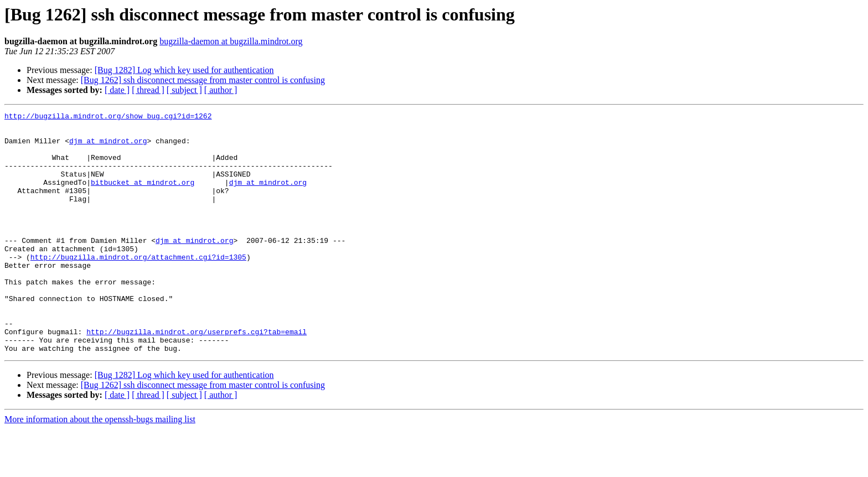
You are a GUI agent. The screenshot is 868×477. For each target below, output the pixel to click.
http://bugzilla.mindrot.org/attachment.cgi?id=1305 (138, 287)
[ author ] (221, 90)
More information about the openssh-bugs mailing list (100, 467)
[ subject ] (184, 90)
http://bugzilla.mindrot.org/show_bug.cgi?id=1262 (108, 117)
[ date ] (117, 90)
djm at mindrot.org (108, 147)
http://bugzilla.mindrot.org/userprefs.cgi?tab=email (197, 376)
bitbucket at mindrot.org (143, 197)
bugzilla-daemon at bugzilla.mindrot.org (231, 41)
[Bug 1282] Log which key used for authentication (184, 70)
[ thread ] (148, 90)
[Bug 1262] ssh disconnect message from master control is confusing (203, 80)
